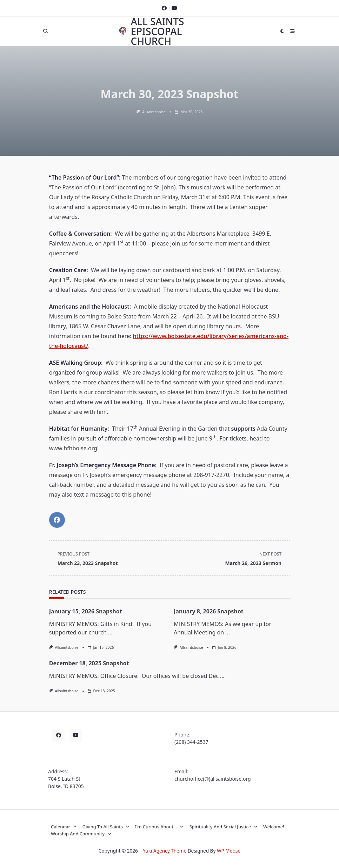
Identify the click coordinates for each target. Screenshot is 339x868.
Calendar (64, 827)
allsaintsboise (154, 112)
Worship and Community (81, 834)
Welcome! (274, 827)
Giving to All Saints (106, 827)
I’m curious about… (159, 827)
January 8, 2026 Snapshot (209, 611)
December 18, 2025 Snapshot (89, 663)
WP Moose (229, 851)
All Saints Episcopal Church (157, 31)
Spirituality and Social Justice (223, 827)
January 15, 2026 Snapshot (86, 611)
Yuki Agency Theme (165, 851)
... (110, 632)
